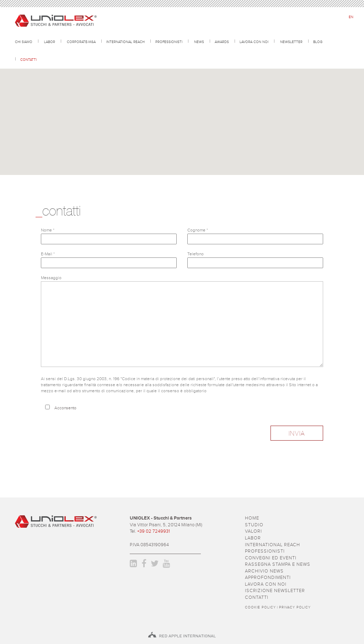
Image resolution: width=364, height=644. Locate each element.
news (199, 42)
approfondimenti (268, 578)
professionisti (169, 42)
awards (222, 42)
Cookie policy (260, 607)
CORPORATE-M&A (81, 42)
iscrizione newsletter (275, 591)
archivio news (264, 571)
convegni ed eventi (271, 558)
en (351, 17)
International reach (125, 42)
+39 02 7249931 (154, 531)
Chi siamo (24, 42)
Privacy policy (295, 607)
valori (253, 531)
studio (254, 525)
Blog (318, 42)
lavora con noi (254, 42)
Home (252, 518)
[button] (182, 104)
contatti (28, 59)
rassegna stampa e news (278, 565)
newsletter (291, 42)
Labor (50, 42)
